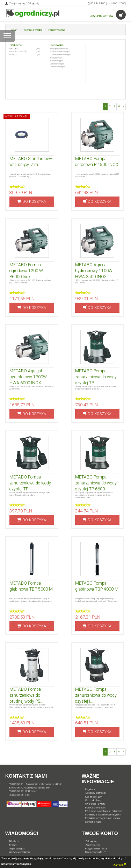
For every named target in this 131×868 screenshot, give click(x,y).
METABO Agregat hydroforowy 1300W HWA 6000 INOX (28, 377)
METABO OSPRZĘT (18, 51)
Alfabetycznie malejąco (60, 54)
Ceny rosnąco (56, 58)
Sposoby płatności (95, 793)
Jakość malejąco (57, 66)
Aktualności (14, 841)
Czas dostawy (93, 800)
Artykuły (13, 845)
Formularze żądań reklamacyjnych (103, 815)
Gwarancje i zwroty (95, 804)
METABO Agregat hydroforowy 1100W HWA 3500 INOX (94, 271)
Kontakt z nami (93, 822)
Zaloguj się (33, 3)
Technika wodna (33, 30)
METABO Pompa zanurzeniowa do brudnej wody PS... (26, 695)
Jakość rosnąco (57, 64)
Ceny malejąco (57, 60)
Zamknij (120, 864)
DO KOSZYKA (32, 201)
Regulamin (90, 789)
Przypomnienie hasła (96, 849)
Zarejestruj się (17, 3)
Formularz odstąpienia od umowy (103, 818)
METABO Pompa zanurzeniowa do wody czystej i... (96, 695)
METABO (13, 49)
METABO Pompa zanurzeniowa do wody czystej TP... (96, 377)
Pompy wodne (57, 30)
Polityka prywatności (96, 808)
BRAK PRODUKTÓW (108, 16)
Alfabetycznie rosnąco (60, 51)
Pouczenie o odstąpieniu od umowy (104, 811)
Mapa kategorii (17, 849)
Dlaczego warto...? (95, 852)
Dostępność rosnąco (59, 49)
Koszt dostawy (93, 797)
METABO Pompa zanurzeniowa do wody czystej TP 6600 (96, 483)
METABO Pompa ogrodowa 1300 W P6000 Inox (26, 271)
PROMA (13, 54)
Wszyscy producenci (20, 852)
